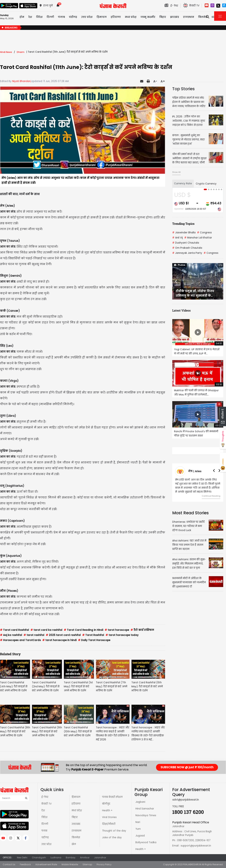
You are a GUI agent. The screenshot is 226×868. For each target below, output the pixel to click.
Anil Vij (178, 238)
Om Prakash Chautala (187, 248)
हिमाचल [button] (102, 17)
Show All (176, 172)
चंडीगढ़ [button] (73, 17)
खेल (74, 844)
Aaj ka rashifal (11, 635)
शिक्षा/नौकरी (109, 824)
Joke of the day (112, 837)
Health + (107, 810)
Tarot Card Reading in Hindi (83, 630)
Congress (204, 233)
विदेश (44, 817)
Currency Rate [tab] (183, 183)
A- (155, 81)
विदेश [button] (39, 17)
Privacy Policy (104, 864)
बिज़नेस (76, 837)
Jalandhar (100, 858)
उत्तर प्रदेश (87, 17)
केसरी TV (46, 804)
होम (22, 17)
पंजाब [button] (61, 17)
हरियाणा (76, 804)
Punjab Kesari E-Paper (88, 769)
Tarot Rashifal (93, 635)
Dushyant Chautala (186, 243)
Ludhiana (56, 858)
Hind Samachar (145, 809)
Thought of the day (114, 831)
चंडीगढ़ (45, 837)
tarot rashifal (34, 635)
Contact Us (9, 864)
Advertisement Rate (46, 864)
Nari (138, 822)
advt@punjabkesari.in (186, 800)
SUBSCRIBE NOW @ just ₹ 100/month (187, 767)
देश (43, 810)
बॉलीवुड (106, 804)
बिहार (163, 17)
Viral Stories (109, 817)
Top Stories (183, 89)
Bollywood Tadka (146, 842)
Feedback (25, 864)
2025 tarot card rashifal (63, 635)
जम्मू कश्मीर (148, 17)
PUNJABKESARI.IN (192, 864)
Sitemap (87, 864)
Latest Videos (181, 310)
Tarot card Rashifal (14, 630)
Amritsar (85, 858)
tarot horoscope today (122, 635)
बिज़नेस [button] (203, 17)
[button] (176, 281)
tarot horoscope (117, 630)
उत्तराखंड (76, 824)
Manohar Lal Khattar (198, 238)
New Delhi (22, 858)
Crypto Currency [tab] (206, 184)
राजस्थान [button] (189, 17)
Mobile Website (70, 864)
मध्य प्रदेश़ (131, 17)
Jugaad (140, 836)
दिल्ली (50, 17)
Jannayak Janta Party (187, 253)
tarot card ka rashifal (46, 630)
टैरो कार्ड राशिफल (142, 630)
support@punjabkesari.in (196, 846)
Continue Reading (211, 496)
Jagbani (140, 802)
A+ (163, 81)
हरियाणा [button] (116, 17)
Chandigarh (39, 858)
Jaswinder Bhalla (184, 233)
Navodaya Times (146, 815)
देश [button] (30, 17)
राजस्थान (76, 831)
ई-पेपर (45, 797)
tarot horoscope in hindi (59, 640)
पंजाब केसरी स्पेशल (112, 797)
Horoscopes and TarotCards (20, 640)
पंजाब (44, 831)
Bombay (71, 858)
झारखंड (175, 17)
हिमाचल (76, 797)
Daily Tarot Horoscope (94, 640)
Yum (138, 829)
